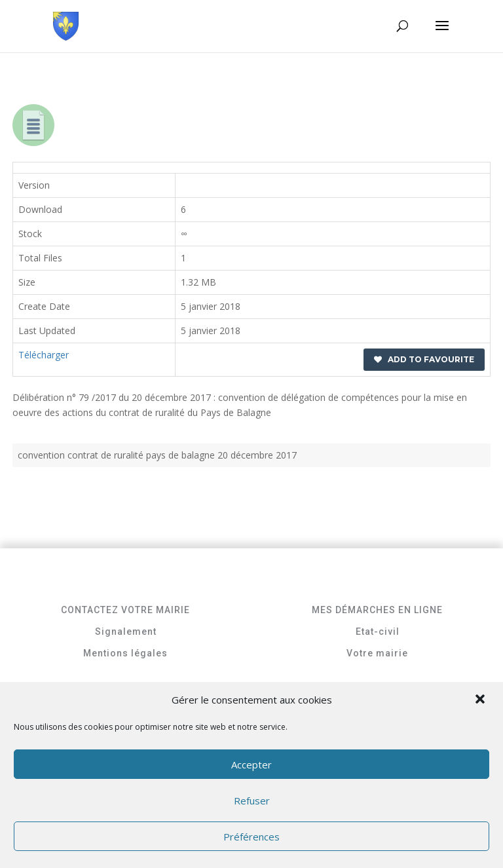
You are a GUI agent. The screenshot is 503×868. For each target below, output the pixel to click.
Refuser (252, 801)
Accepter (251, 764)
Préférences (251, 837)
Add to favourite (424, 359)
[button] (481, 700)
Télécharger (44, 355)
